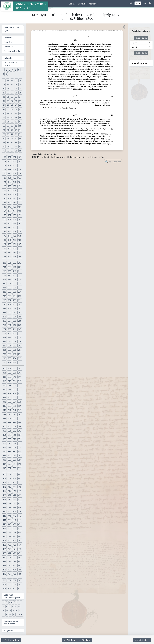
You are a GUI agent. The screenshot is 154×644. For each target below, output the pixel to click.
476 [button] (4, 553)
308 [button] (4, 377)
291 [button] (20, 354)
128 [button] (4, 186)
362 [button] (15, 431)
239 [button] (20, 300)
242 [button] (15, 304)
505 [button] (9, 584)
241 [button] (9, 304)
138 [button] (15, 194)
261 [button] (9, 325)
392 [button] (4, 464)
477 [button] (9, 553)
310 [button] (15, 377)
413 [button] (9, 487)
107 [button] (20, 161)
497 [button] (9, 574)
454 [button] (15, 528)
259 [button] (20, 321)
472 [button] (4, 549)
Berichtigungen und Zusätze (11, 622)
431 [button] (20, 503)
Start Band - (12, 29)
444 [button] (4, 520)
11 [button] (8, 80)
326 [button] (15, 394)
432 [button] (4, 508)
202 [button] (15, 263)
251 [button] (20, 313)
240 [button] (4, 304)
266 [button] (15, 329)
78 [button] (16, 134)
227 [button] (20, 288)
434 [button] (15, 508)
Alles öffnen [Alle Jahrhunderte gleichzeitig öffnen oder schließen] (141, 38)
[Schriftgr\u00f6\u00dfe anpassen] (144, 3)
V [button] (7, 615)
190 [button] (15, 248)
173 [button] (9, 232)
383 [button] (20, 452)
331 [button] (20, 398)
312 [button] (4, 381)
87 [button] (12, 142)
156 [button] (4, 215)
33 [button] (16, 97)
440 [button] (4, 516)
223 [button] (20, 284)
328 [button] (4, 398)
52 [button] (12, 113)
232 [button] (4, 296)
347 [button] (20, 414)
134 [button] (15, 190)
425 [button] (9, 499)
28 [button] (16, 93)
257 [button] (9, 321)
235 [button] (20, 296)
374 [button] (15, 443)
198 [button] (15, 257)
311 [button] (20, 377)
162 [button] (15, 219)
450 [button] (15, 524)
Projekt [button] (82, 4)
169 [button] (9, 228)
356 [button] (4, 427)
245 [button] (9, 308)
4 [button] (13, 70)
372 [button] (4, 443)
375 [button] (20, 443)
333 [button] (9, 402)
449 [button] (9, 524)
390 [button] (15, 460)
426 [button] (15, 499)
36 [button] (8, 101)
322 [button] (15, 389)
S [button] (17, 611)
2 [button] (6, 70)
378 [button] (15, 447)
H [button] (7, 606)
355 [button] (20, 423)
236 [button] (4, 300)
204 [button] (4, 267)
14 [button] (20, 80)
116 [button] (4, 174)
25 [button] (4, 93)
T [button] (20, 611)
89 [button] (20, 142)
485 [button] (9, 561)
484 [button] (4, 561)
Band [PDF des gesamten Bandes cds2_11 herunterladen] (84, 640)
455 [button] (20, 528)
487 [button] (20, 561)
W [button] (10, 615)
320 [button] (4, 389)
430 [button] (15, 503)
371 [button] (20, 439)
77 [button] (12, 134)
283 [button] (20, 346)
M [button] (19, 606)
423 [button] (20, 495)
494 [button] (15, 570)
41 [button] (8, 105)
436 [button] (4, 512)
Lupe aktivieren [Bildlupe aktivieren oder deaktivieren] (113, 162)
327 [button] (20, 394)
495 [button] (20, 570)
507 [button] (20, 584)
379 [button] (20, 447)
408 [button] (4, 483)
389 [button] (9, 460)
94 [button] (20, 147)
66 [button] (8, 126)
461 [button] (9, 537)
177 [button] (9, 236)
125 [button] (9, 182)
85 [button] (4, 142)
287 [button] (20, 350)
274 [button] (15, 337)
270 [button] (15, 333)
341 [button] (9, 410)
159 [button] (20, 215)
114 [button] (15, 170)
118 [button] (15, 174)
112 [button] (4, 170)
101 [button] (9, 157)
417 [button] (9, 491)
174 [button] (15, 232)
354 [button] (15, 423)
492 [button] (4, 570)
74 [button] (20, 130)
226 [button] (15, 288)
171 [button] (20, 228)
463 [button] (20, 537)
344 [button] (4, 414)
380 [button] (4, 452)
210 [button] (15, 271)
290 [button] (15, 354)
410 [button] (15, 483)
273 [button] (9, 337)
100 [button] (4, 157)
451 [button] (20, 524)
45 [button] (4, 109)
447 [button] (20, 520)
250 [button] (15, 313)
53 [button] (16, 113)
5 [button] (16, 70)
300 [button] (4, 369)
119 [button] (20, 174)
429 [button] (9, 503)
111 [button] (20, 165)
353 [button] (9, 423)
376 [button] (4, 447)
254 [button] (15, 317)
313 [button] (9, 381)
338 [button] (15, 406)
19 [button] (20, 84)
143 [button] (20, 199)
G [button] (3, 606)
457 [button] (9, 532)
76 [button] (8, 134)
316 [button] (4, 385)
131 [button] (20, 186)
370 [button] (15, 439)
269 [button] (9, 333)
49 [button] (20, 109)
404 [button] (4, 479)
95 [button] (4, 151)
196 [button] (4, 257)
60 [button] (4, 122)
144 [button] (4, 203)
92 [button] (12, 147)
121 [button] (9, 178)
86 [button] (8, 142)
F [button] (21, 602)
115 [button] (20, 170)
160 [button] (4, 219)
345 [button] (9, 414)
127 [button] (20, 182)
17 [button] (12, 84)
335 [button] (20, 402)
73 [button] (16, 130)
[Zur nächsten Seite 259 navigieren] (142, 640)
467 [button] (20, 541)
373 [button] (9, 443)
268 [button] (4, 333)
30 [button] (4, 97)
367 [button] (20, 435)
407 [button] (20, 479)
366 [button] (15, 435)
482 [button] (15, 557)
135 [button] (20, 190)
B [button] (7, 602)
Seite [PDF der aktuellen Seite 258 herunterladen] (69, 640)
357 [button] (9, 427)
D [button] (15, 602)
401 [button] (9, 474)
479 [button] (20, 553)
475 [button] (20, 549)
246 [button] (15, 308)
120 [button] (4, 178)
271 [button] (20, 333)
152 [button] (4, 211)
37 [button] (12, 101)
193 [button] (9, 252)
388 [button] (4, 460)
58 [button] (16, 118)
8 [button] (3, 74)
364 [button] (4, 435)
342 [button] (15, 410)
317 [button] (9, 385)
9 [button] (6, 74)
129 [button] (9, 186)
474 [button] (15, 549)
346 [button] (15, 414)
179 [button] (20, 236)
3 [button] (9, 70)
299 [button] (20, 362)
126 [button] (15, 182)
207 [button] (20, 267)
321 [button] (9, 389)
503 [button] (20, 580)
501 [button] (9, 580)
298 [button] (15, 362)
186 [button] (15, 244)
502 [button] (15, 580)
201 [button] (9, 263)
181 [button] (9, 240)
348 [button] (4, 418)
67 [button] (12, 126)
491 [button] (20, 566)
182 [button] (15, 240)
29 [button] (20, 93)
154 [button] (15, 211)
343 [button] (20, 410)
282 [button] (15, 346)
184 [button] (4, 244)
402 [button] (15, 474)
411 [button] (20, 483)
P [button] (10, 611)
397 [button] (9, 468)
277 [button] (9, 342)
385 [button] (9, 456)
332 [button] (4, 402)
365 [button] (9, 435)
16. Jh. (135, 47)
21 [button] (8, 89)
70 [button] (4, 130)
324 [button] (4, 394)
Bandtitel (8, 42)
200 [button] (4, 263)
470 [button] (15, 545)
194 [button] (15, 252)
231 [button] (20, 292)
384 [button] (4, 456)
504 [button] (4, 584)
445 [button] (9, 520)
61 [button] (8, 122)
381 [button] (9, 452)
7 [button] (22, 70)
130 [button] (15, 186)
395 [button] (20, 464)
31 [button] (8, 97)
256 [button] (4, 321)
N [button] (3, 611)
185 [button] (9, 244)
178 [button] (15, 236)
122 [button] (15, 178)
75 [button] (4, 134)
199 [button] (20, 257)
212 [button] (4, 275)
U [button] (3, 615)
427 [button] (20, 499)
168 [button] (4, 228)
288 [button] (4, 354)
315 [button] (20, 381)
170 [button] (15, 228)
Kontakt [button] (93, 4)
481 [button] (9, 557)
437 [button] (9, 512)
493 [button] (9, 570)
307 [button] (20, 373)
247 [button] (20, 308)
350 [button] (15, 418)
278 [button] (15, 342)
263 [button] (20, 325)
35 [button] (4, 101)
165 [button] (9, 223)
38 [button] (16, 101)
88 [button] (16, 142)
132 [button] (4, 190)
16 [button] (8, 84)
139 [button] (20, 194)
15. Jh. (135, 43)
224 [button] (4, 288)
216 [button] (4, 279)
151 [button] (20, 207)
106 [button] (15, 161)
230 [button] (15, 292)
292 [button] (4, 358)
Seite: (132, 3)
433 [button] (9, 508)
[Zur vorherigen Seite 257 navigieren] (11, 640)
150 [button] (15, 207)
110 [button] (15, 165)
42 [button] (12, 105)
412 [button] (4, 487)
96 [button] (8, 151)
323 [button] (20, 389)
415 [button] (20, 487)
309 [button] (9, 377)
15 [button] (4, 84)
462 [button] (15, 537)
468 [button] (4, 545)
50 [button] (4, 113)
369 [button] (9, 439)
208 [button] (4, 271)
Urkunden (8, 58)
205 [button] (9, 267)
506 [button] (15, 584)
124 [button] (4, 182)
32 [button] (12, 97)
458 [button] (15, 532)
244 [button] (4, 308)
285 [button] (9, 350)
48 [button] (16, 109)
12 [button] (12, 80)
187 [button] (20, 244)
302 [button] (15, 369)
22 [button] (12, 89)
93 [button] (16, 147)
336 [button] (4, 406)
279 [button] (20, 342)
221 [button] (9, 284)
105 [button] (9, 161)
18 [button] (16, 84)
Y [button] (14, 615)
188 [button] (4, 248)
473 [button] (9, 549)
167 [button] (20, 223)
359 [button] (20, 427)
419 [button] (20, 491)
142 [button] (15, 199)
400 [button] (4, 474)
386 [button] (15, 456)
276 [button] (4, 342)
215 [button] (20, 275)
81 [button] (8, 138)
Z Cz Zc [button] (19, 615)
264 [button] (4, 329)
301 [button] (9, 369)
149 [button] (9, 207)
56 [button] (8, 118)
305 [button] (9, 373)
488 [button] (4, 566)
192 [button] (4, 252)
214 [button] (15, 275)
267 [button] (20, 329)
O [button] (7, 611)
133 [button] (9, 190)
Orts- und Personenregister (12, 596)
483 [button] (20, 557)
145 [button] (9, 203)
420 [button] (4, 495)
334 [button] (15, 402)
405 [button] (9, 479)
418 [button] (15, 491)
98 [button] (16, 151)
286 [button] (15, 350)
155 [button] (20, 211)
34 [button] (20, 97)
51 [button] (8, 113)
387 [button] (20, 456)
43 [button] (16, 105)
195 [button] (20, 252)
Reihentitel (9, 38)
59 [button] (20, 118)
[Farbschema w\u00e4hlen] (150, 3)
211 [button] (20, 271)
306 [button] (15, 373)
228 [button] (4, 292)
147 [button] (20, 203)
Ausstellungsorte (139, 63)
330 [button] (15, 398)
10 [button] (4, 80)
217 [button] (9, 279)
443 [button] (20, 516)
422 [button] (15, 495)
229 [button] (9, 292)
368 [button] (4, 439)
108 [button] (4, 165)
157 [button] (9, 215)
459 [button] (20, 532)
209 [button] (9, 271)
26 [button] (8, 93)
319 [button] (20, 385)
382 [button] (15, 452)
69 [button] (20, 126)
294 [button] (15, 358)
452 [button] (4, 528)
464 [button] (4, 541)
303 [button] (20, 369)
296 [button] (4, 362)
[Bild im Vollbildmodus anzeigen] (123, 27)
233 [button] (9, 296)
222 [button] (15, 284)
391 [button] (20, 460)
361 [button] (9, 431)
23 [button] (16, 89)
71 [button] (8, 130)
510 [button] (15, 589)
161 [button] (9, 219)
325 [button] (9, 394)
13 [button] (16, 80)
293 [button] (9, 358)
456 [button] (4, 532)
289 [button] (9, 354)
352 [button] (4, 423)
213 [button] (9, 275)
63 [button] (16, 122)
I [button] (10, 606)
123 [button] (20, 178)
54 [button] (20, 113)
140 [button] (4, 199)
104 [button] (4, 161)
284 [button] (4, 350)
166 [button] (15, 223)
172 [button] (4, 232)
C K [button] (11, 602)
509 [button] (9, 589)
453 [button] (9, 528)
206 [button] (15, 267)
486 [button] (15, 561)
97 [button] (12, 151)
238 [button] (15, 300)
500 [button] (4, 580)
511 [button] (20, 589)
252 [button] (4, 317)
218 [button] (15, 279)
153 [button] (9, 211)
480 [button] (4, 557)
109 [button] (9, 165)
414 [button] (15, 487)
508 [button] (4, 589)
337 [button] (9, 406)
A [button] (3, 602)
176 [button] (4, 236)
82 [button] (12, 138)
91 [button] (8, 147)
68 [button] (16, 126)
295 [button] (20, 358)
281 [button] (9, 346)
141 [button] (9, 199)
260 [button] (4, 325)
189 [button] (9, 248)
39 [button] (20, 101)
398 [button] (15, 468)
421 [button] (9, 495)
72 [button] (12, 130)
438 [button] (15, 512)
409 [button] (9, 483)
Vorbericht (9, 47)
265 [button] (9, 329)
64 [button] (20, 122)
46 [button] (8, 109)
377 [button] (9, 447)
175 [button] (20, 232)
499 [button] (20, 574)
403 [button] (20, 474)
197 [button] (9, 257)
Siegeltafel (9, 631)
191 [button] (20, 248)
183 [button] (20, 240)
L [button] (16, 606)
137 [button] (9, 194)
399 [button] (20, 468)
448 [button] (4, 524)
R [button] (13, 611)
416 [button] (4, 491)
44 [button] (20, 105)
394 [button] (15, 464)
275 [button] (20, 337)
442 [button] (15, 516)
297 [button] (9, 362)
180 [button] (4, 240)
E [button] (18, 602)
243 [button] (20, 304)
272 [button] (4, 337)
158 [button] (15, 215)
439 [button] (20, 512)
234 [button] (15, 296)
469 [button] (9, 545)
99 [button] (20, 151)
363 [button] (20, 431)
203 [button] (20, 263)
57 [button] (12, 118)
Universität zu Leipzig (10, 64)
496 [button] (4, 574)
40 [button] (4, 105)
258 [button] (15, 321)
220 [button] (4, 284)
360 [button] (4, 431)
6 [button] (19, 70)
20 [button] (4, 89)
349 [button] (9, 418)
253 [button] (9, 317)
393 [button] (9, 464)
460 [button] (4, 537)
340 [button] (4, 410)
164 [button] (4, 223)
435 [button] (20, 508)
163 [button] (20, 219)
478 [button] (15, 553)
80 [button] (4, 138)
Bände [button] (72, 4)
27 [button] (12, 93)
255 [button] (20, 317)
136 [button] (4, 194)
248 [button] (4, 313)
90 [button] (4, 147)
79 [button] (20, 134)
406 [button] (15, 479)
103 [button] (20, 157)
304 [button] (4, 373)
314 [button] (15, 381)
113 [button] (9, 170)
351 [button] (20, 418)
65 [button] (4, 126)
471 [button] (20, 545)
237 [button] (9, 300)
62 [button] (12, 122)
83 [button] (16, 138)
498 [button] (15, 574)
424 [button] (4, 499)
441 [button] (9, 516)
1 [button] (3, 70)
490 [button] (15, 566)
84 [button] (20, 138)
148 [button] (4, 207)
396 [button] (4, 468)
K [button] (13, 606)
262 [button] (15, 325)
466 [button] (15, 541)
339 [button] (20, 406)
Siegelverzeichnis (12, 51)
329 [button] (9, 398)
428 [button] (4, 503)
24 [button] (20, 89)
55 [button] (4, 118)
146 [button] (15, 203)
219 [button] (20, 279)
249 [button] (9, 313)
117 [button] (9, 174)
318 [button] (15, 385)
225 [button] (9, 288)
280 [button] (4, 346)
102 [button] (15, 157)
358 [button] (15, 427)
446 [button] (15, 520)
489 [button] (9, 566)
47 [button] (12, 109)
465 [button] (9, 541)
